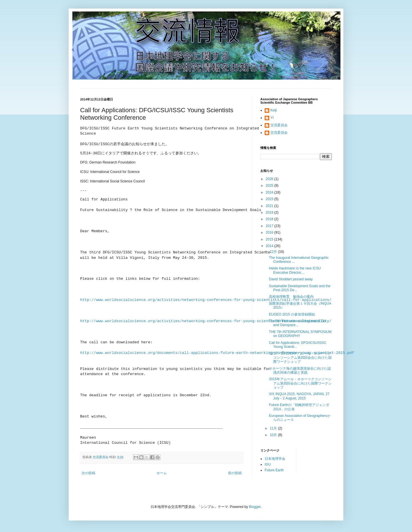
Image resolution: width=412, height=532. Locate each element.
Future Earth (274, 470)
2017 (270, 226)
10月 (274, 435)
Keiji (274, 110)
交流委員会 (279, 125)
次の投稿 (88, 473)
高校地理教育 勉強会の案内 (291, 297)
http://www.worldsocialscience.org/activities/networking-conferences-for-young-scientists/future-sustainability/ (206, 321)
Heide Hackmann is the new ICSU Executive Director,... (295, 270)
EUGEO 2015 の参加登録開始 (292, 314)
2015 (270, 239)
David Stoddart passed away (291, 279)
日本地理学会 (275, 459)
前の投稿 (235, 473)
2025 (270, 186)
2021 (270, 206)
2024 (270, 192)
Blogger (255, 507)
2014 (270, 246)
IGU (268, 464)
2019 (270, 212)
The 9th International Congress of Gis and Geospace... (297, 323)
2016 (270, 232)
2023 (270, 199)
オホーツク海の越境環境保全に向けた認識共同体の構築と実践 (300, 371)
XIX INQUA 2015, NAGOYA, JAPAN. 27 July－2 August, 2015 (299, 396)
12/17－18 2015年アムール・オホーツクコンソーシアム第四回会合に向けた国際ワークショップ (300, 357)
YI (272, 118)
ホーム (162, 473)
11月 (274, 428)
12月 (274, 252)
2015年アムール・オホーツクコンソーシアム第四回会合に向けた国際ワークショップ (300, 383)
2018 (270, 219)
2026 (270, 179)
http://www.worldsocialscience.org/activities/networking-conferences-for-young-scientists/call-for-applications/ (206, 300)
